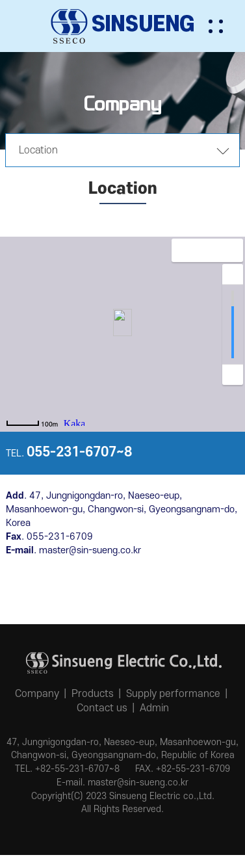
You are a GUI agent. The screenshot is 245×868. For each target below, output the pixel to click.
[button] (226, 26)
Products (93, 694)
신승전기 (123, 26)
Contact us (102, 708)
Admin (154, 708)
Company (37, 694)
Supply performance (173, 694)
